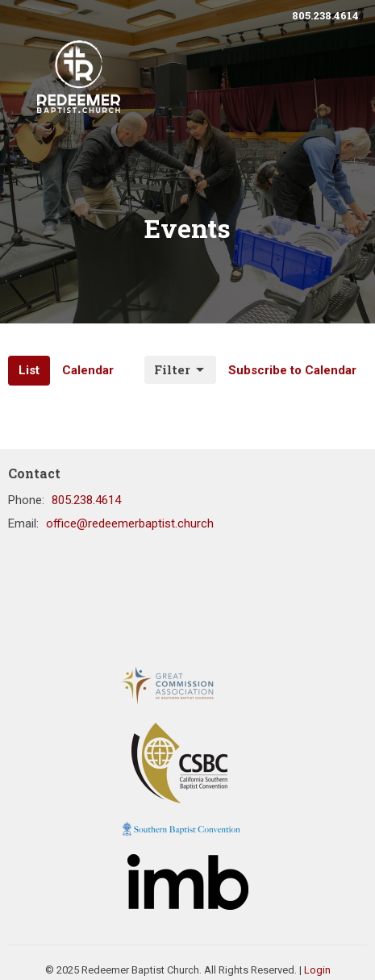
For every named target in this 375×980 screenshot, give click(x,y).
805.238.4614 (325, 15)
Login (317, 970)
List (29, 370)
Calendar (88, 370)
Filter (180, 370)
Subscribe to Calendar (292, 370)
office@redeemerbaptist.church (130, 523)
